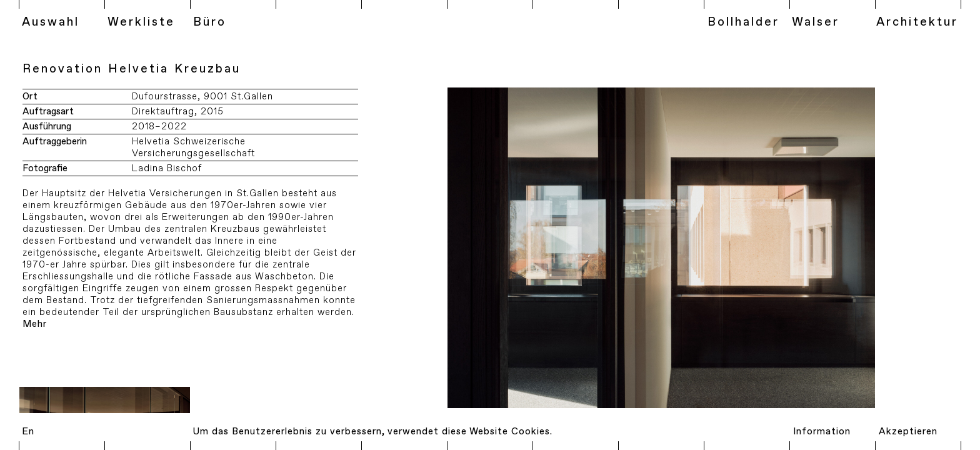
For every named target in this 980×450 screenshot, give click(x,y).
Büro (210, 22)
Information (822, 432)
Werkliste (141, 22)
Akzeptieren (908, 432)
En (28, 432)
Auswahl (51, 22)
